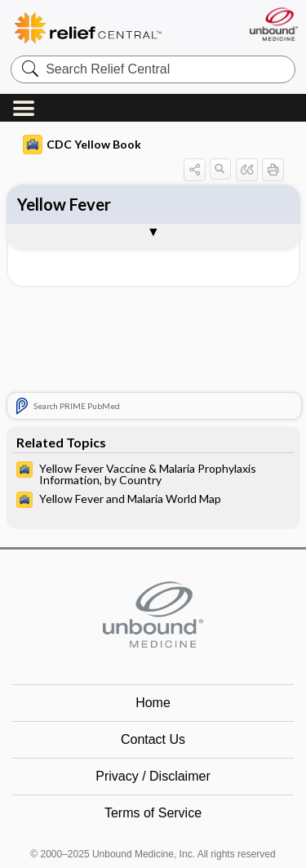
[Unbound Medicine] (273, 24)
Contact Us (153, 739)
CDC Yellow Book (82, 145)
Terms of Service (153, 813)
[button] (195, 169)
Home (153, 703)
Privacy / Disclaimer (153, 776)
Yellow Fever (64, 204)
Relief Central (110, 28)
